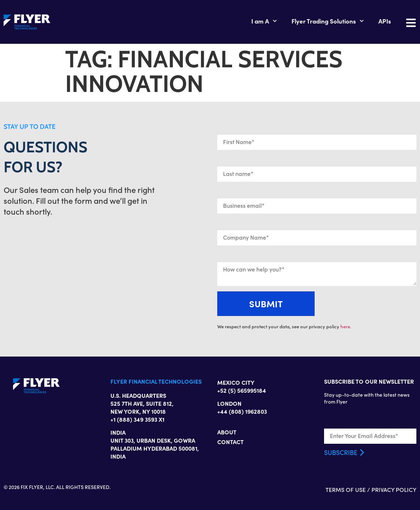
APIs (385, 21)
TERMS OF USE (346, 490)
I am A (264, 21)
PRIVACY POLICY (394, 490)
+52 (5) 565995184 (242, 390)
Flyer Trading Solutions (328, 21)
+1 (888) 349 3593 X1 (137, 419)
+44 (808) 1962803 (242, 411)
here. (346, 326)
